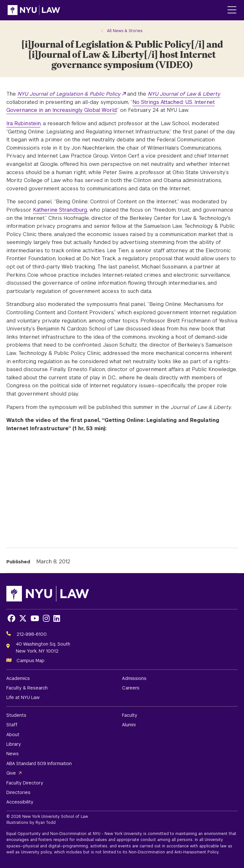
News (13, 754)
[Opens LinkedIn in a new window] (57, 618)
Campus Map (30, 661)
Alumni (129, 725)
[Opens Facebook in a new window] (11, 618)
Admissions (134, 678)
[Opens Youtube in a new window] (35, 618)
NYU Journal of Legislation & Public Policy (69, 94)
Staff (12, 725)
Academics (18, 678)
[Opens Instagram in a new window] (46, 618)
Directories (18, 792)
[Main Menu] (232, 10)
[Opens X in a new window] (23, 618)
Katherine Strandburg (60, 210)
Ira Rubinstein (23, 123)
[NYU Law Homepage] (34, 10)
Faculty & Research (27, 688)
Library (14, 744)
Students (16, 715)
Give (11, 773)
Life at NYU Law (23, 697)
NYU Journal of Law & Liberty (184, 94)
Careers (131, 688)
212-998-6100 (32, 634)
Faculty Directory (25, 783)
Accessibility (20, 802)
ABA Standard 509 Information (39, 763)
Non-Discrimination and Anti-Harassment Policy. (174, 852)
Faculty (130, 715)
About (13, 735)
